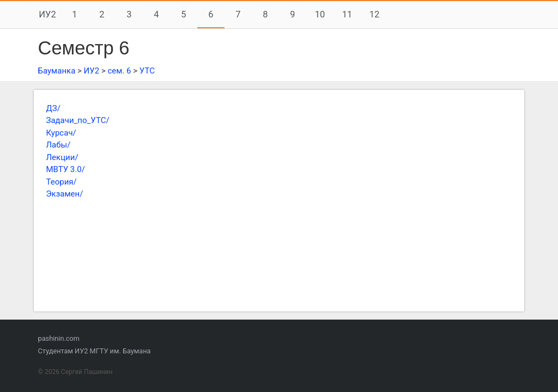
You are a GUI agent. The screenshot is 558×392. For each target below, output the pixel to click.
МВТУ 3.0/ (66, 169)
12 (375, 14)
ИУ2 (47, 14)
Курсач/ (61, 133)
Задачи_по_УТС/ (78, 120)
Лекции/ (62, 157)
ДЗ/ (53, 108)
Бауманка (57, 71)
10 (320, 14)
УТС (147, 71)
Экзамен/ (65, 194)
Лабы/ (59, 145)
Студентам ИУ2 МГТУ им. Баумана (95, 351)
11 (347, 14)
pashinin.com (59, 338)
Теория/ (62, 182)
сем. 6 (119, 71)
